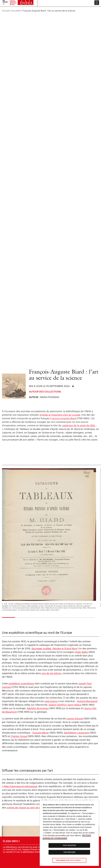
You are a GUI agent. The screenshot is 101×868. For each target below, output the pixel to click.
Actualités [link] (16, 5)
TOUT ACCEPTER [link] (69, 845)
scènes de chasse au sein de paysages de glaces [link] (34, 773)
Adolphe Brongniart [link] (38, 674)
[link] (54, 614)
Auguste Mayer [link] (41, 698)
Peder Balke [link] (81, 617)
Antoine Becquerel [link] (87, 667)
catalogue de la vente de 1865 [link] (79, 429)
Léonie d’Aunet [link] (75, 684)
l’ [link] (19, 752)
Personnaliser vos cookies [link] (68, 860)
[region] (50, 5)
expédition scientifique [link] (21, 649)
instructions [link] (51, 667)
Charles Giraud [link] (19, 702)
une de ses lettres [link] (51, 639)
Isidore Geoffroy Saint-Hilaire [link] (65, 670)
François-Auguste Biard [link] (63, 422)
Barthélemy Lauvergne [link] (77, 698)
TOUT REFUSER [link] (69, 852)
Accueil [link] (6, 5)
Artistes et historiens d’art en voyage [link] (60, 418)
